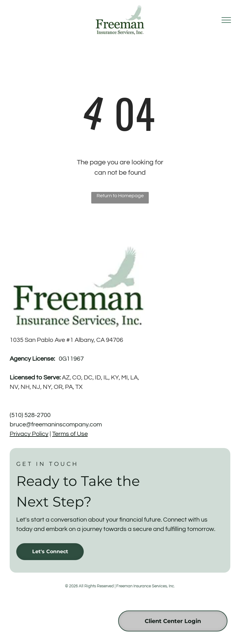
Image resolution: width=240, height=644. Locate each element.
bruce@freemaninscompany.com (56, 425)
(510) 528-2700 (30, 415)
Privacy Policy (29, 434)
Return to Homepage (120, 196)
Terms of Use (70, 434)
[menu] (226, 20)
